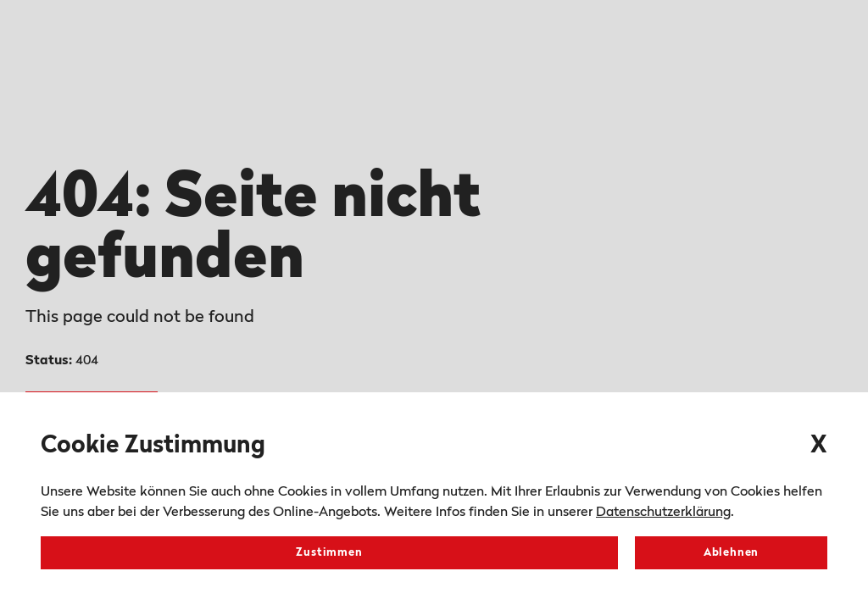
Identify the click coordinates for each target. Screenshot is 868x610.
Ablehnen (731, 553)
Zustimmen (329, 553)
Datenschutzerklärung (663, 513)
